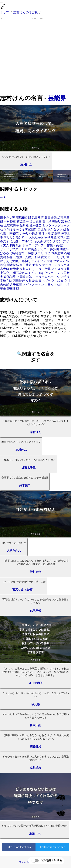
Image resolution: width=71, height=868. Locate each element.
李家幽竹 (31, 229)
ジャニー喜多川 (48, 249)
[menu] (2, 3)
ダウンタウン (53, 241)
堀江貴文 (41, 257)
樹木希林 (13, 265)
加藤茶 (56, 233)
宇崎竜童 (51, 237)
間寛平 (64, 249)
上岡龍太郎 (24, 277)
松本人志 (63, 237)
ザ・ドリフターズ (12, 249)
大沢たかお (36, 237)
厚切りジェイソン (34, 261)
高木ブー (45, 281)
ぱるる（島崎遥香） (14, 253)
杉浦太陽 (45, 233)
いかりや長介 (29, 233)
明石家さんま (22, 273)
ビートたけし (57, 257)
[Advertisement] (35, 56)
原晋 (48, 253)
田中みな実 (8, 218)
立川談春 (57, 281)
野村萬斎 (31, 249)
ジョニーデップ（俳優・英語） (44, 245)
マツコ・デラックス (56, 265)
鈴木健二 (35, 225)
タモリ (39, 253)
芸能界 (57, 98)
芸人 (3, 198)
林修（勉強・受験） (20, 257)
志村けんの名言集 (26, 12)
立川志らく (27, 269)
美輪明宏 (58, 222)
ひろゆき (38, 273)
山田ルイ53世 (54, 285)
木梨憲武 (57, 253)
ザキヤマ (53, 261)
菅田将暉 (13, 289)
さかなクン (55, 229)
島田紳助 (51, 218)
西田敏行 (19, 281)
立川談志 (32, 281)
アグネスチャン (33, 285)
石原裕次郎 (23, 218)
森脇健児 (10, 277)
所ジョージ (52, 273)
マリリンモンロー (16, 237)
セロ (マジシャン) (12, 229)
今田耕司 (26, 265)
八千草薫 (16, 285)
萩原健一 (23, 222)
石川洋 (47, 222)
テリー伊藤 (43, 269)
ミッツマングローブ (56, 225)
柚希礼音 (16, 245)
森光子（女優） (11, 241)
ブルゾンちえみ (32, 241)
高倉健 (5, 269)
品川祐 (24, 225)
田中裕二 (13, 233)
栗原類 (42, 229)
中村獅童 (10, 222)
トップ (5, 12)
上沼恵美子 (11, 225)
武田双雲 (38, 218)
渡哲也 (37, 265)
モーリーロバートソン (48, 277)
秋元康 (14, 269)
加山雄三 (35, 222)
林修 (31, 253)
